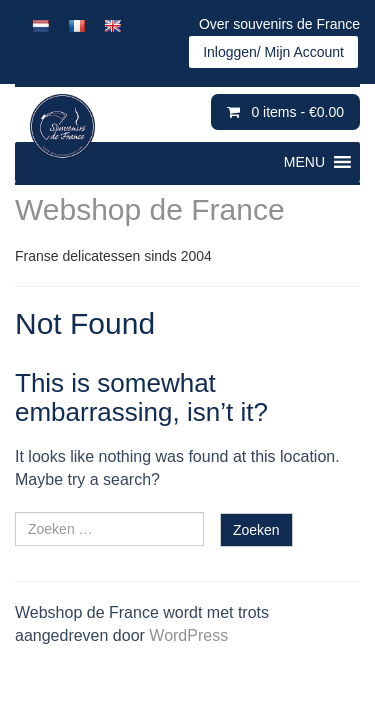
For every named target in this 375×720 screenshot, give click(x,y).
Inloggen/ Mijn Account (273, 52)
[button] (304, 162)
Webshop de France (150, 209)
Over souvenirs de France (279, 24)
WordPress (188, 635)
